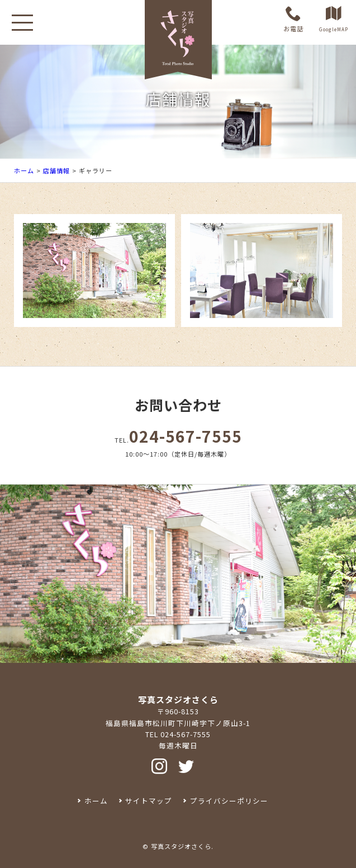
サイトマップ (149, 801)
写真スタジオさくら (181, 846)
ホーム (24, 170)
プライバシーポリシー (229, 801)
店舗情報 (56, 170)
